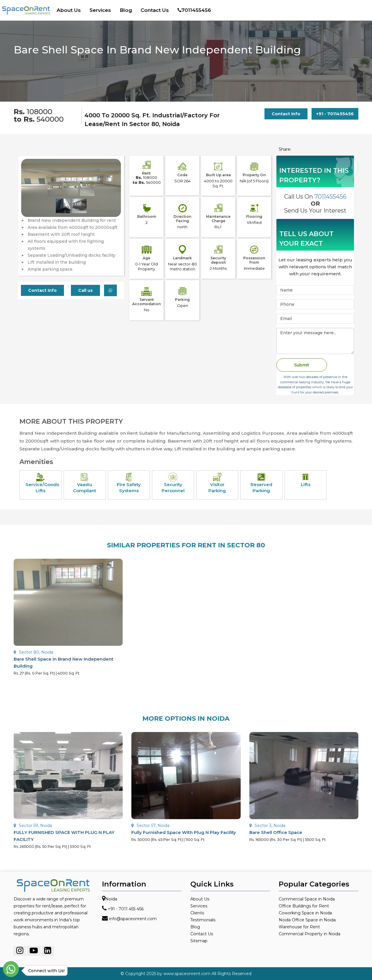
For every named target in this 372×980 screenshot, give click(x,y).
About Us (69, 10)
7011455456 (194, 10)
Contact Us (155, 10)
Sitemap (199, 941)
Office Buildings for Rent (304, 906)
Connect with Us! (45, 971)
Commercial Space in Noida (307, 899)
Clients (197, 913)
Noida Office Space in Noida (307, 920)
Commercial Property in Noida (310, 934)
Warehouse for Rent (299, 927)
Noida (111, 899)
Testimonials (203, 920)
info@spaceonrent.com (133, 919)
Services (100, 10)
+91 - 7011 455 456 (126, 909)
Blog (126, 10)
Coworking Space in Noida (305, 913)
